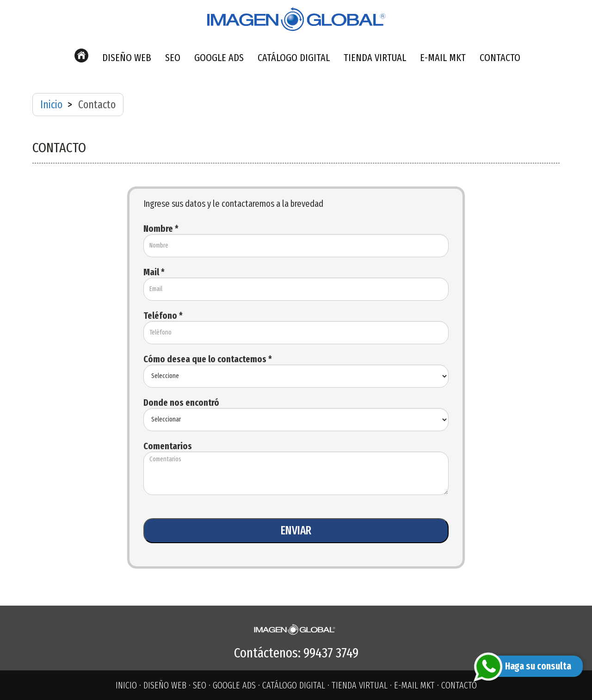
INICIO (126, 685)
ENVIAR (296, 531)
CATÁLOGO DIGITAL (294, 58)
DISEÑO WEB (127, 58)
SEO (173, 58)
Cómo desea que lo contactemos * (208, 359)
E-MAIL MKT (443, 58)
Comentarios (168, 446)
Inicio (51, 105)
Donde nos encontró (181, 403)
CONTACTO (500, 58)
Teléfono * (163, 316)
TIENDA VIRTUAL (375, 58)
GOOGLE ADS (219, 58)
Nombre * (161, 229)
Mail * (154, 272)
